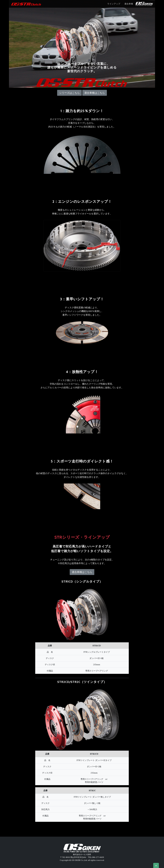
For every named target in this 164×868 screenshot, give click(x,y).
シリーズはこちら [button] (69, 93)
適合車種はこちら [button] (95, 93)
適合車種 (129, 4)
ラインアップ (114, 4)
